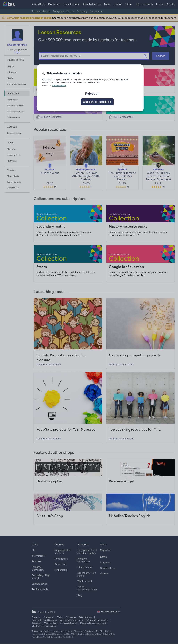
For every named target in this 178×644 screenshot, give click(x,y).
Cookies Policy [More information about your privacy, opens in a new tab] (59, 86)
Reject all (92, 94)
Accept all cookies (97, 102)
